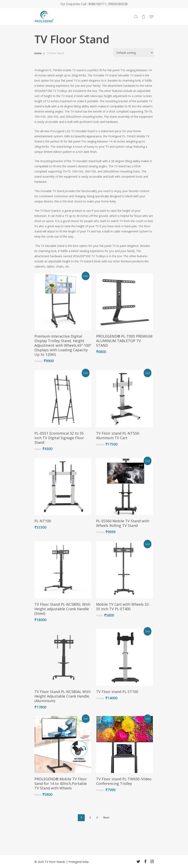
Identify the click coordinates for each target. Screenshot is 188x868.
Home (38, 53)
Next (106, 817)
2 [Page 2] (90, 817)
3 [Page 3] (97, 817)
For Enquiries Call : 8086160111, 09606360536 (94, 4)
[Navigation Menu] (152, 17)
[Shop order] (133, 53)
